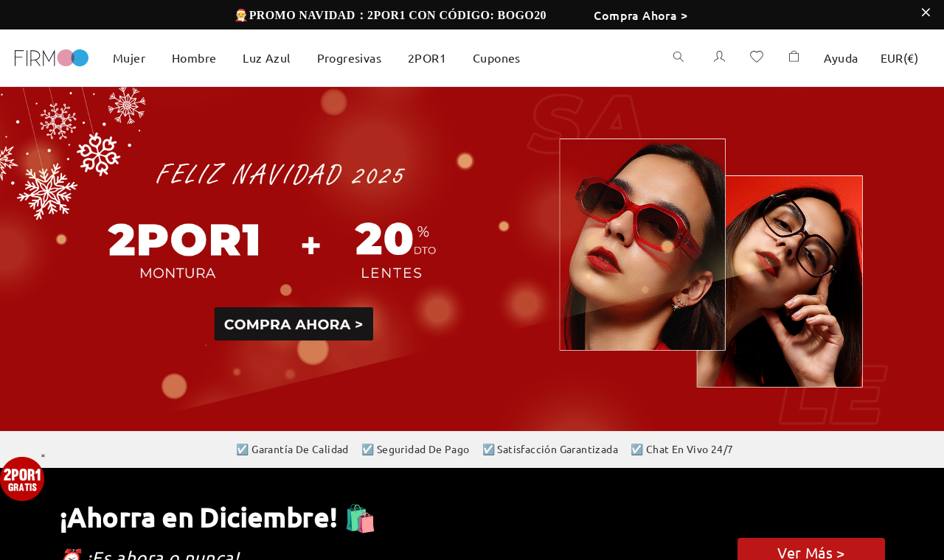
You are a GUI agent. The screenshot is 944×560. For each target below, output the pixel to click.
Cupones (497, 57)
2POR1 (427, 57)
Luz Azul (266, 57)
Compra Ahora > (641, 15)
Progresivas (349, 57)
